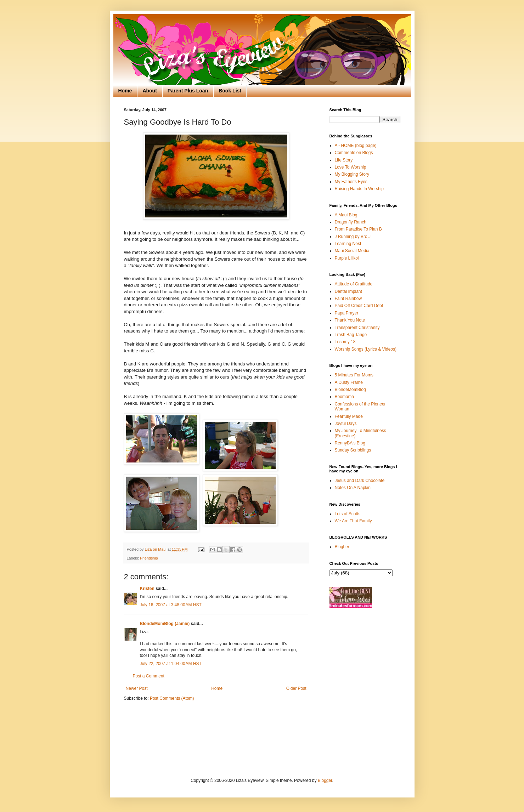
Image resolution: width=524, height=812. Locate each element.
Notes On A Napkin (353, 488)
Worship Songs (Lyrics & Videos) (366, 349)
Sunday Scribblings (353, 450)
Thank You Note (350, 320)
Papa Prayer (347, 313)
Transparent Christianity (357, 328)
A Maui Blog (346, 215)
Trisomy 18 (345, 342)
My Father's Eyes (351, 182)
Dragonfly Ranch (351, 222)
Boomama (345, 397)
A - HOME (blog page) (356, 146)
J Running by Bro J (353, 237)
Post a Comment (149, 676)
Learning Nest (348, 244)
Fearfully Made (349, 416)
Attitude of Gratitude (354, 284)
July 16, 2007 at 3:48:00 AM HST (171, 605)
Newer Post (137, 688)
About (150, 91)
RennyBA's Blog (350, 443)
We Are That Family (353, 521)
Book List (230, 91)
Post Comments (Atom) (172, 698)
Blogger (325, 780)
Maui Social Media (352, 251)
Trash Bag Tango (351, 335)
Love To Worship (351, 167)
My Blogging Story (352, 174)
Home (125, 91)
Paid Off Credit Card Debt (359, 306)
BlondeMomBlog (350, 390)
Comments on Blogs (354, 153)
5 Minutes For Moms (354, 375)
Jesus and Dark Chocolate (360, 481)
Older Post (296, 688)
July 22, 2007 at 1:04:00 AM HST (171, 664)
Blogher (342, 547)
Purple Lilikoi (347, 258)
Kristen (147, 589)
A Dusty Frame (349, 382)
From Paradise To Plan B (358, 229)
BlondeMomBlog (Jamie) (165, 624)
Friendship (149, 558)
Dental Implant (348, 291)
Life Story (344, 160)
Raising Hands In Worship (359, 189)
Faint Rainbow (348, 299)
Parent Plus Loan (188, 91)
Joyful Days (346, 424)
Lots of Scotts (348, 514)
